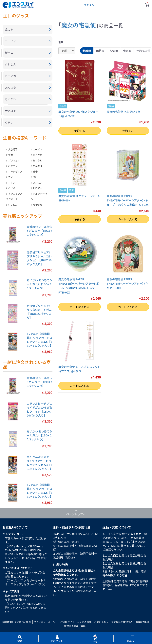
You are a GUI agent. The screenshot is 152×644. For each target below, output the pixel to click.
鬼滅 (10, 155)
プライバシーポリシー (46, 622)
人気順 (114, 51)
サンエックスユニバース (14, 196)
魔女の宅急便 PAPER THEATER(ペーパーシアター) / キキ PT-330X (127, 284)
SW (35, 177)
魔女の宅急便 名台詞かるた (124, 112)
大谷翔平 (13, 149)
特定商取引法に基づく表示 (17, 622)
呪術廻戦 (38, 205)
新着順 (87, 51)
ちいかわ (38, 160)
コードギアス (15, 171)
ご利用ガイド (67, 622)
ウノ (10, 177)
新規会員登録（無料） (76, 626)
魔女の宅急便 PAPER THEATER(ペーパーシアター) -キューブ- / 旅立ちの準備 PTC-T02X (128, 200)
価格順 (100, 51)
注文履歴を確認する (122, 622)
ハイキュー (14, 188)
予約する (80, 131)
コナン (12, 182)
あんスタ (38, 166)
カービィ (38, 149)
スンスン (38, 182)
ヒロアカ (38, 188)
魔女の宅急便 (79, 25)
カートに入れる (128, 219)
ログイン (89, 5)
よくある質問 (84, 622)
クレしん (13, 205)
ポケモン (13, 166)
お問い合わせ (101, 622)
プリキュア (14, 160)
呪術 (35, 171)
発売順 (127, 51)
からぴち (38, 155)
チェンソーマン (39, 196)
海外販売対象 (142, 622)
